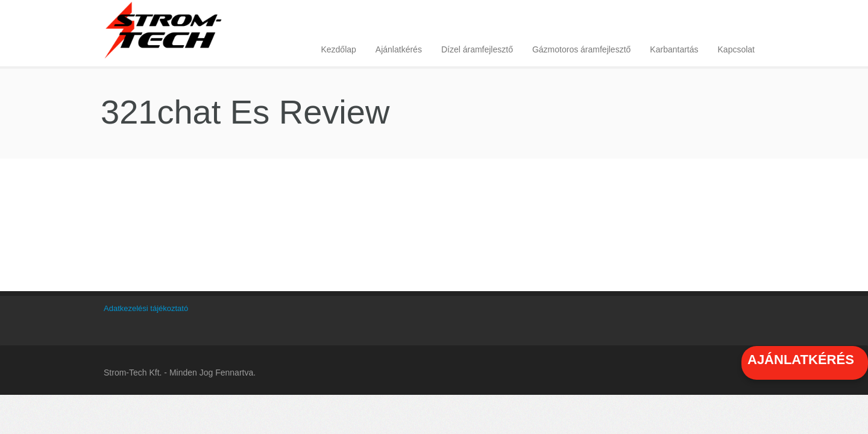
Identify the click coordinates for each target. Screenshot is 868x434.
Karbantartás (674, 49)
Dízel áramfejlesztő (477, 49)
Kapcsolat (736, 49)
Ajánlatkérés (399, 49)
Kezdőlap (338, 49)
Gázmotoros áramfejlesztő (581, 49)
